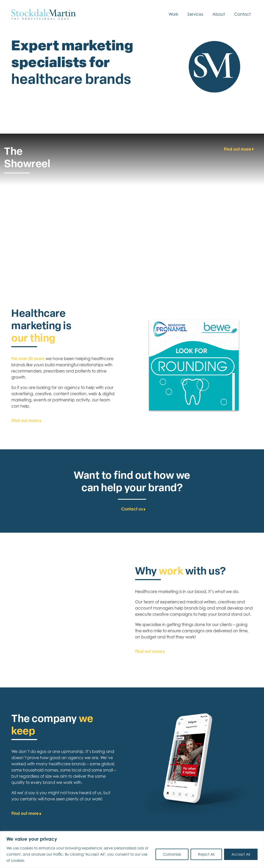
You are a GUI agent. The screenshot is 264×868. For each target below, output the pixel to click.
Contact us (132, 512)
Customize (172, 854)
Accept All (241, 854)
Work (173, 14)
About (219, 14)
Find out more (237, 149)
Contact (242, 14)
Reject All (206, 854)
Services (195, 14)
